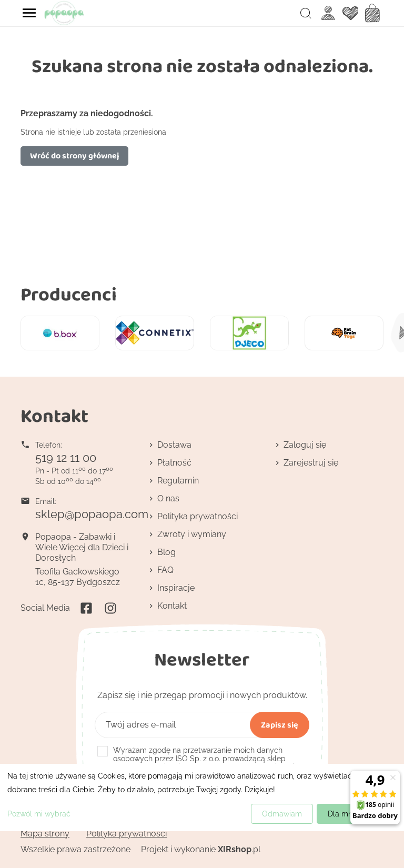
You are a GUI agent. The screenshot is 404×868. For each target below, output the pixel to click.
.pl (239, 849)
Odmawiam (282, 814)
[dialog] (202, 798)
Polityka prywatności (198, 516)
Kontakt (172, 606)
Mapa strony (45, 834)
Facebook (86, 608)
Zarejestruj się (311, 463)
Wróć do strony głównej (74, 155)
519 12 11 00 (66, 458)
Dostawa (174, 445)
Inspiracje (176, 588)
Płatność (174, 463)
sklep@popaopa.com (92, 514)
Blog (166, 552)
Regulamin (178, 481)
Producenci (69, 294)
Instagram (110, 608)
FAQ (165, 570)
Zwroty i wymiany (192, 534)
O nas (168, 498)
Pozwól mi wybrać (39, 814)
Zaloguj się (305, 445)
